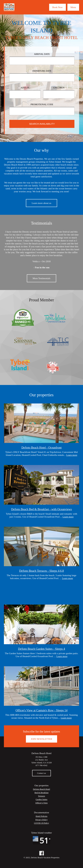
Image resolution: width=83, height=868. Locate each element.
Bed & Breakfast (41, 793)
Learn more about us (41, 203)
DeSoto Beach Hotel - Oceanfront (41, 448)
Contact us (42, 773)
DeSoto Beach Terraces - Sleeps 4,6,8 (41, 571)
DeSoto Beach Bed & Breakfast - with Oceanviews (42, 509)
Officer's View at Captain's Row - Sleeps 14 (42, 710)
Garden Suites (42, 799)
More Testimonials (41, 278)
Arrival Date (42, 54)
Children (59, 88)
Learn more (72, 455)
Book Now (57, 7)
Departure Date (42, 71)
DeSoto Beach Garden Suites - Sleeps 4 (42, 649)
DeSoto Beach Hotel (41, 789)
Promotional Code (42, 104)
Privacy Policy (41, 820)
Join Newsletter (41, 739)
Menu (73, 7)
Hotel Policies (42, 816)
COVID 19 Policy (41, 823)
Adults (25, 88)
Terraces (42, 796)
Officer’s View (42, 803)
